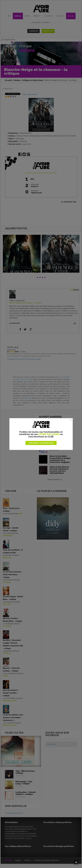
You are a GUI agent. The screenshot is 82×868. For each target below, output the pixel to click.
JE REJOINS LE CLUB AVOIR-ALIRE (41, 443)
